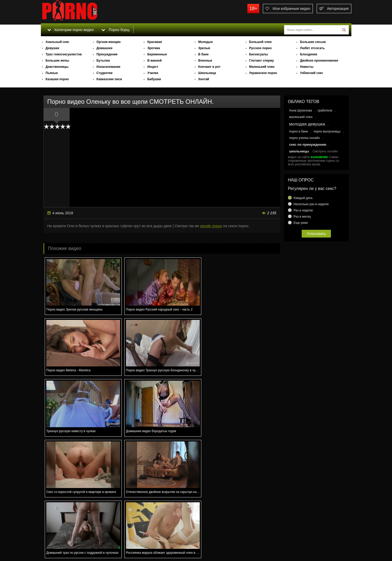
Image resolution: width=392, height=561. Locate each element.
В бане (203, 54)
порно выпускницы (327, 131)
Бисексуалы (259, 54)
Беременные (157, 54)
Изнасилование (109, 67)
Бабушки (154, 79)
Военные (205, 61)
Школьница (207, 73)
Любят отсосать (312, 48)
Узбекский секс (311, 73)
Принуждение (107, 54)
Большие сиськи (313, 42)
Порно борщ (116, 30)
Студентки (105, 73)
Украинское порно (263, 73)
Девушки (52, 48)
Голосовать (316, 234)
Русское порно (260, 48)
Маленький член (262, 67)
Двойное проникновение (319, 61)
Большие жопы (57, 61)
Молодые (205, 42)
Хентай (204, 79)
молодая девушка (307, 124)
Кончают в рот (209, 67)
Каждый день (303, 198)
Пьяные (52, 73)
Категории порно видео (71, 30)
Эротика (154, 48)
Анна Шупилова (301, 110)
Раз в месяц (302, 217)
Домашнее (105, 48)
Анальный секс (57, 42)
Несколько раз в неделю (311, 204)
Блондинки (308, 54)
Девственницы (57, 67)
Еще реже (301, 223)
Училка (153, 73)
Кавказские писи (109, 79)
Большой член (260, 42)
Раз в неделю (303, 210)
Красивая (154, 42)
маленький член (301, 117)
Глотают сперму (262, 61)
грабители (325, 110)
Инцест (153, 67)
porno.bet (80, 12)
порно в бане (299, 131)
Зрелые (204, 48)
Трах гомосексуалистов (64, 54)
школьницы (299, 151)
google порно (211, 226)
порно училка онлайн (305, 138)
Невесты (307, 67)
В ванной (154, 61)
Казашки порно (57, 79)
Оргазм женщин (109, 42)
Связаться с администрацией (68, 543)
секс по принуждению (308, 145)
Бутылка (103, 61)
